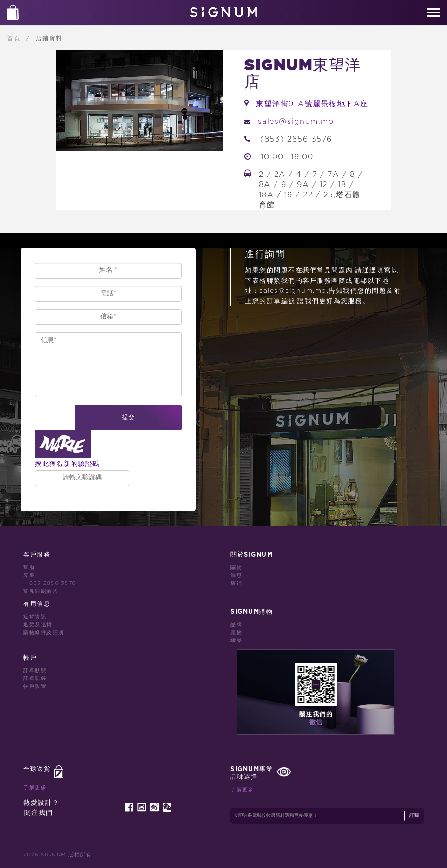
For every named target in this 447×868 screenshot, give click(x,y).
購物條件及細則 (44, 632)
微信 (316, 722)
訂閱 (414, 816)
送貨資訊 (35, 617)
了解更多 (35, 787)
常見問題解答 (41, 591)
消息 (236, 575)
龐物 (236, 632)
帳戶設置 (35, 686)
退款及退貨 (38, 625)
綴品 (236, 640)
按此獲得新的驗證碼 (67, 464)
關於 (236, 567)
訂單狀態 (35, 670)
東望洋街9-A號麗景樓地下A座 (312, 104)
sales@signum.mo (296, 122)
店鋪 (236, 583)
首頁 (15, 39)
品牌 (236, 625)
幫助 (29, 567)
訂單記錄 (35, 678)
